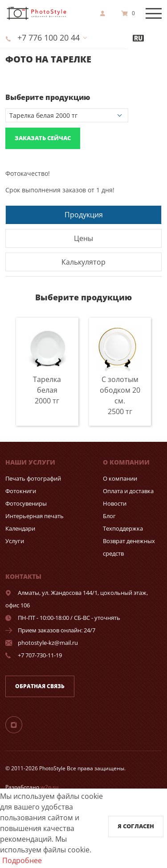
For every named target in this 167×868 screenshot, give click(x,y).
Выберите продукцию (48, 97)
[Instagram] (19, 724)
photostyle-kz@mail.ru (48, 643)
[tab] (83, 214)
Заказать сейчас (43, 138)
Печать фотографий (33, 478)
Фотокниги (21, 491)
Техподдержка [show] (123, 528)
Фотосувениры (26, 503)
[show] (105, 13)
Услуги (15, 541)
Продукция (84, 215)
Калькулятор (83, 262)
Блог (109, 516)
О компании (120, 478)
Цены (83, 238)
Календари (20, 528)
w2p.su (50, 787)
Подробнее (22, 860)
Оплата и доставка (128, 491)
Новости (115, 503)
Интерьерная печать (35, 516)
